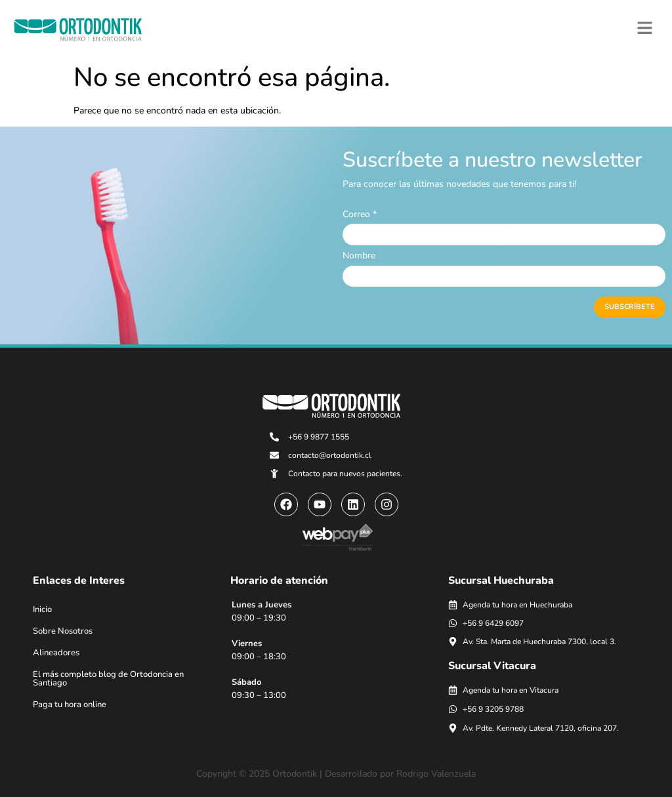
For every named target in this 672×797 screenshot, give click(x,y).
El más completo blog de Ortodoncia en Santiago (108, 679)
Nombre (359, 256)
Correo (360, 215)
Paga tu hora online (70, 705)
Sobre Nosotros (63, 631)
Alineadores (56, 653)
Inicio (42, 609)
